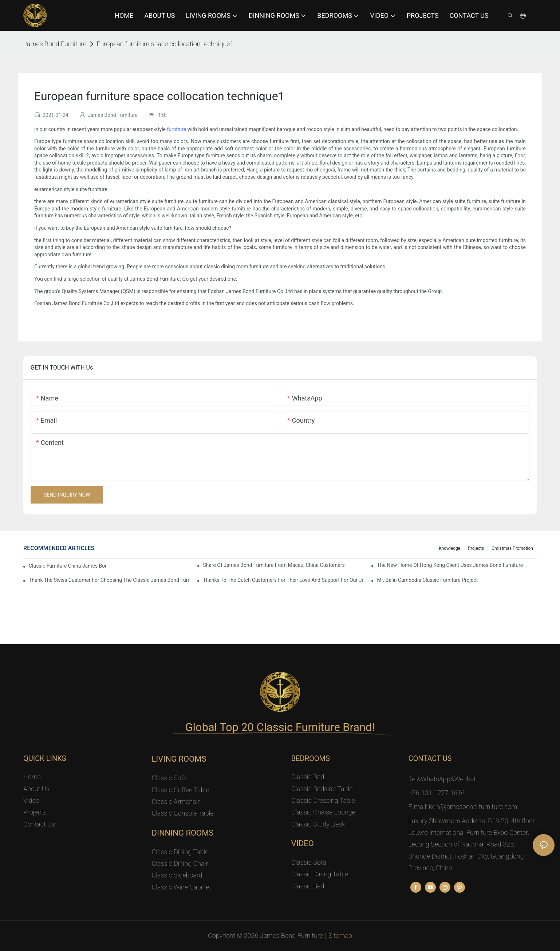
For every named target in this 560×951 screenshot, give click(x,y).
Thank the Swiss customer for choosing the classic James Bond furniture (109, 580)
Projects (476, 548)
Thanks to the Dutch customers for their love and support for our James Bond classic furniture (283, 580)
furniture (176, 129)
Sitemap (340, 936)
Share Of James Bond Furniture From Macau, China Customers (274, 565)
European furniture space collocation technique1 (165, 44)
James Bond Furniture (55, 44)
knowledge (449, 548)
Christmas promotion (512, 548)
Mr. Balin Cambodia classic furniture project (427, 580)
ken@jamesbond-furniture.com (473, 807)
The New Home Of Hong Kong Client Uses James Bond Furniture (450, 565)
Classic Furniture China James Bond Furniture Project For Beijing (67, 566)
